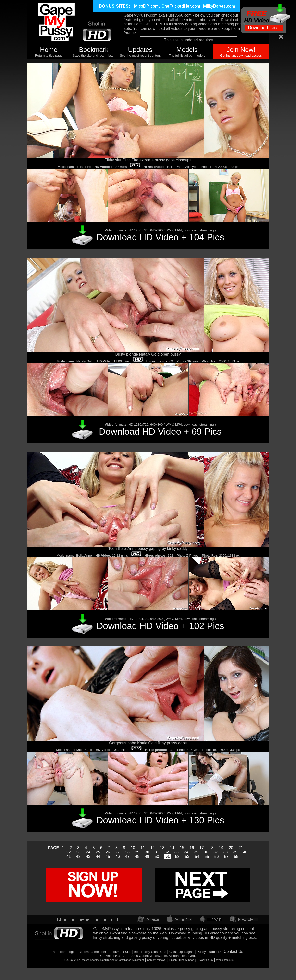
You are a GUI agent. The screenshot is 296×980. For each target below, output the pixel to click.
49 (147, 857)
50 (157, 857)
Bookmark (94, 50)
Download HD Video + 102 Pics (160, 626)
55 (207, 857)
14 (172, 848)
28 (127, 852)
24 (88, 852)
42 (78, 857)
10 (133, 848)
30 (147, 852)
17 (202, 848)
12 (152, 848)
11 (143, 848)
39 (235, 852)
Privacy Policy (205, 960)
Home (49, 50)
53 (187, 857)
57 (226, 857)
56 (217, 857)
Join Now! (241, 50)
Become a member (92, 952)
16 (192, 848)
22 (69, 852)
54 (197, 857)
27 (118, 852)
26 (108, 852)
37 (216, 852)
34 (186, 852)
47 (127, 857)
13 (162, 848)
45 (108, 857)
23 (78, 852)
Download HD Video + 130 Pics (160, 820)
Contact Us (233, 951)
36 (206, 852)
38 (225, 852)
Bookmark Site (120, 952)
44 (98, 857)
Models (187, 50)
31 (157, 852)
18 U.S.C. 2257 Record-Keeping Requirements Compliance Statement (103, 960)
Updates (140, 50)
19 (221, 848)
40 (245, 852)
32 (167, 852)
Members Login (64, 952)
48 (137, 857)
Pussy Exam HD (209, 952)
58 (236, 857)
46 (118, 857)
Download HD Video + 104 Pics (160, 237)
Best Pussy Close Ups (150, 952)
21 (241, 848)
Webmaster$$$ (225, 960)
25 (98, 852)
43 (88, 857)
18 (211, 848)
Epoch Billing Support (182, 960)
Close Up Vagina (181, 952)
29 (137, 852)
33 (176, 852)
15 (182, 848)
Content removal (157, 960)
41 (69, 857)
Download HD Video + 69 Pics (160, 432)
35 (196, 852)
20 (231, 848)
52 (177, 857)
